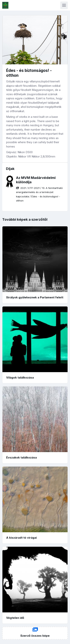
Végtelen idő (15, 618)
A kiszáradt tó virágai (21, 538)
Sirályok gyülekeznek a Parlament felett (35, 297)
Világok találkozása (20, 378)
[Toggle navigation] (64, 5)
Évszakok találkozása (21, 457)
